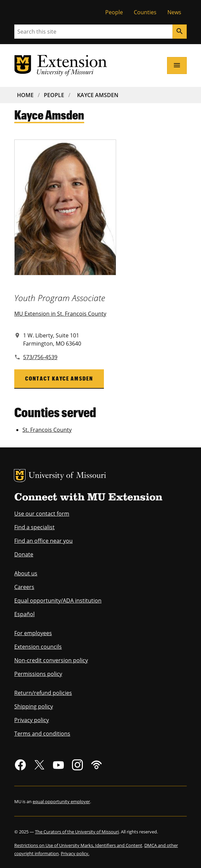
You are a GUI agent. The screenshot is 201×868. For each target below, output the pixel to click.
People (114, 12)
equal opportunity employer (61, 801)
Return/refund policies (43, 693)
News (174, 12)
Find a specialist (34, 527)
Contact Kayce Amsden (59, 378)
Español (24, 614)
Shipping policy (34, 706)
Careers (24, 587)
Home (25, 95)
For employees (33, 633)
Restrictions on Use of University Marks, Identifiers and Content (78, 845)
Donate (24, 554)
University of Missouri (67, 476)
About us (26, 573)
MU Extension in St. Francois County (60, 314)
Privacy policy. (75, 853)
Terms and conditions (42, 734)
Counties (145, 12)
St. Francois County (47, 430)
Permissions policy (38, 674)
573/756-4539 (40, 357)
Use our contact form (42, 514)
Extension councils (38, 647)
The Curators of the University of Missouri (77, 832)
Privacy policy (32, 720)
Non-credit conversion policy (51, 660)
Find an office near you (43, 541)
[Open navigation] (177, 66)
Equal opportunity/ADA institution (58, 601)
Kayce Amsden (98, 95)
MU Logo (20, 476)
